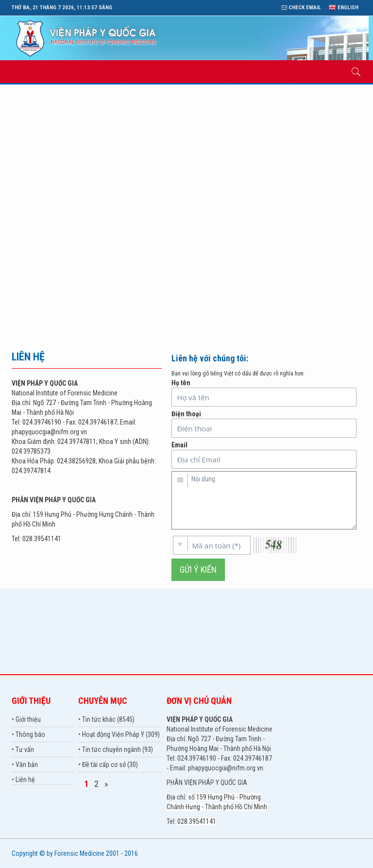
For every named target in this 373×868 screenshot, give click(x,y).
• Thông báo (28, 734)
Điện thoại (264, 424)
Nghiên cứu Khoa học (227, 89)
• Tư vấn (23, 749)
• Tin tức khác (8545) (106, 719)
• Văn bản (25, 765)
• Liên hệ (23, 780)
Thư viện (35, 107)
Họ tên (264, 393)
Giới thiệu (82, 89)
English (343, 8)
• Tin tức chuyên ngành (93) (116, 749)
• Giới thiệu (26, 719)
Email (264, 455)
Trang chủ (34, 89)
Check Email (301, 8)
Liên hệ (214, 107)
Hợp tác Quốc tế (292, 89)
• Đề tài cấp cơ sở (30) (108, 765)
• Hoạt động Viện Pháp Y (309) (119, 734)
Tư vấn (78, 107)
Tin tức (129, 89)
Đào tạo (170, 89)
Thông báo (119, 107)
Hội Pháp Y (168, 107)
